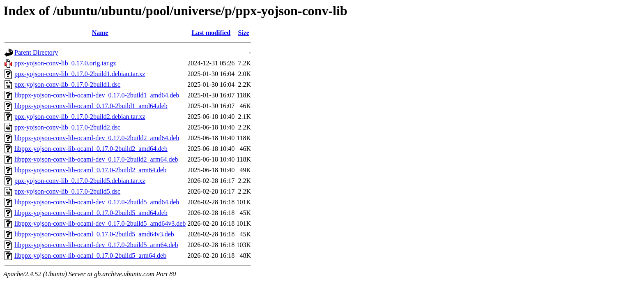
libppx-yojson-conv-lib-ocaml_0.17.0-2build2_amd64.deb (91, 149)
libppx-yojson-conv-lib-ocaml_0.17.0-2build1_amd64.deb (91, 106)
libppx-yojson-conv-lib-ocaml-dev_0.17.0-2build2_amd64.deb (97, 138)
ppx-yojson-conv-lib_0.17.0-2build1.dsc (67, 84)
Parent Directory (36, 52)
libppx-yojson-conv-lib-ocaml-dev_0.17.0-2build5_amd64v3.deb (100, 223)
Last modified (211, 33)
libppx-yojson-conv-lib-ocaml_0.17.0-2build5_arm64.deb (90, 256)
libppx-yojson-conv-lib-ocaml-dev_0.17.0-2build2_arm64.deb (96, 159)
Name (100, 33)
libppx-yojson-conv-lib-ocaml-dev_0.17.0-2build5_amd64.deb (97, 202)
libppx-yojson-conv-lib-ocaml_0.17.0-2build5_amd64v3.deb (94, 234)
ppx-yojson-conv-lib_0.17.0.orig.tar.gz (65, 63)
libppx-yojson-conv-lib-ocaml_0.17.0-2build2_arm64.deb (90, 170)
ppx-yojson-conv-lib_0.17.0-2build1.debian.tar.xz (80, 74)
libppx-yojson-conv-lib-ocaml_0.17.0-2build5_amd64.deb (91, 213)
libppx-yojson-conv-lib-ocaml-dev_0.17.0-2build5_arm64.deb (96, 245)
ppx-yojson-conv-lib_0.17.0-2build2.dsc (67, 127)
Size (244, 33)
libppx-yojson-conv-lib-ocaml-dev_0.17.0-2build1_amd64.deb (97, 95)
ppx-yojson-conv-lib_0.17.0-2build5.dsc (67, 191)
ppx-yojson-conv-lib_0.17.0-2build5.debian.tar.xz (80, 181)
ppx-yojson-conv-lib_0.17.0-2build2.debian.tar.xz (80, 117)
